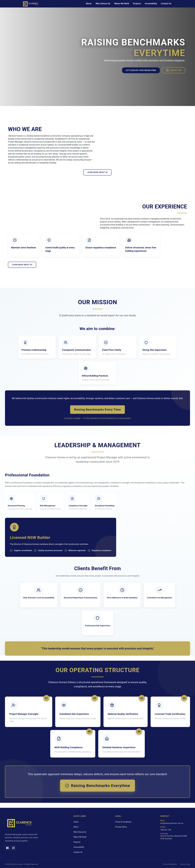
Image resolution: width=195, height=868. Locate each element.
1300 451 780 (174, 70)
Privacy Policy (121, 827)
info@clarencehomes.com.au (172, 823)
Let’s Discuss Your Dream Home (141, 70)
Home (76, 822)
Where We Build (122, 4)
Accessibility (151, 4)
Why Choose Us (103, 4)
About (89, 4)
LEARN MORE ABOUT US (98, 172)
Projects (137, 4)
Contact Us (166, 4)
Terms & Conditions (123, 822)
